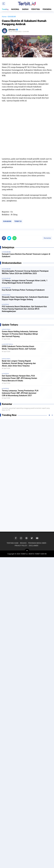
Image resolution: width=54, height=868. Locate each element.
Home (4, 17)
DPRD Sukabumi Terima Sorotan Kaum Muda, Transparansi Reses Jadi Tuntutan (19, 348)
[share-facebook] (4, 238)
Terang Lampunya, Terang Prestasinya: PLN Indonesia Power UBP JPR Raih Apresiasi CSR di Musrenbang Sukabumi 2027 (20, 393)
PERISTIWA (36, 9)
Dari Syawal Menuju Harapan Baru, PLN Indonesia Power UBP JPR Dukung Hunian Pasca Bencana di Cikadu (19, 378)
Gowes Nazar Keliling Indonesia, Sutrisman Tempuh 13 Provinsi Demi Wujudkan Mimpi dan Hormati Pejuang (20, 334)
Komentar (47, 238)
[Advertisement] (27, 448)
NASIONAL (15, 9)
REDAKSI (23, 543)
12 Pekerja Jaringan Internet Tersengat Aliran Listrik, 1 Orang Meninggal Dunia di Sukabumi (25, 282)
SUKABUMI (7, 221)
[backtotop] (27, 551)
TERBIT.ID (18, 221)
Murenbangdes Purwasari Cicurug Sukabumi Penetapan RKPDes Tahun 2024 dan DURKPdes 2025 (25, 272)
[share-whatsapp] (14, 238)
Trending (5, 9)
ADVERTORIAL (8, 344)
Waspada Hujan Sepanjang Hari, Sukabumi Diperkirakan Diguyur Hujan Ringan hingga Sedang (25, 298)
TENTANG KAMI (13, 543)
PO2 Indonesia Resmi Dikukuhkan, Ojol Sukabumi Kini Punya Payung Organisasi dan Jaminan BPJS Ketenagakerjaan (24, 309)
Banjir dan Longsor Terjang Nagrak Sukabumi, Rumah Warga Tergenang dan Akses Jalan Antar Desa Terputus (19, 363)
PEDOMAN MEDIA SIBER (37, 543)
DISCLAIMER (34, 546)
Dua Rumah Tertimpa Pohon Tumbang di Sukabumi (23, 290)
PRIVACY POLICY (21, 546)
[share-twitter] (9, 238)
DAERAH (25, 9)
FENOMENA (47, 9)
